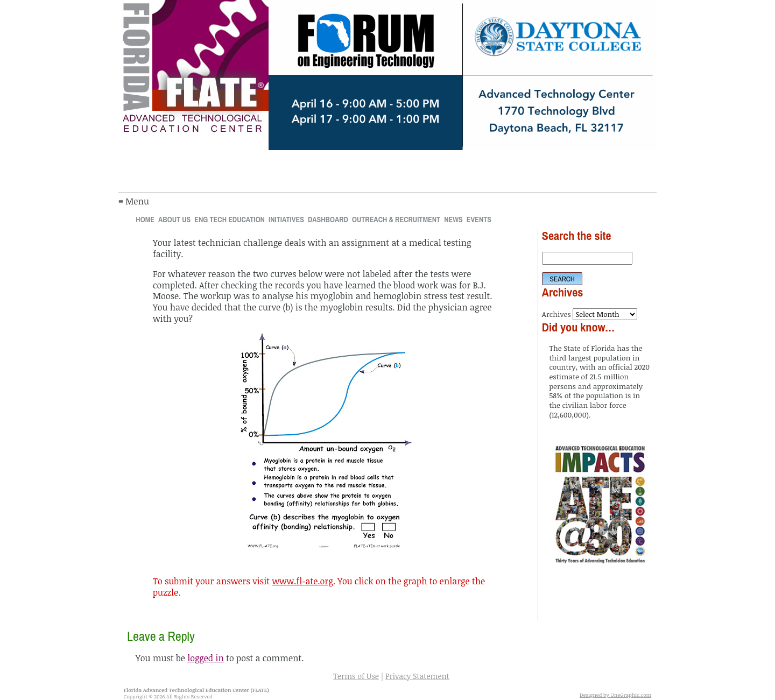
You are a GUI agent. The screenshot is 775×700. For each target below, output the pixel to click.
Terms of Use (356, 676)
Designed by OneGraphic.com (615, 695)
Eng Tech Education (230, 219)
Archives (556, 314)
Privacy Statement (417, 676)
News (453, 219)
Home (145, 219)
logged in (206, 658)
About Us (174, 219)
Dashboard (328, 219)
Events (479, 219)
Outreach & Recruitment (396, 219)
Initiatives (286, 219)
